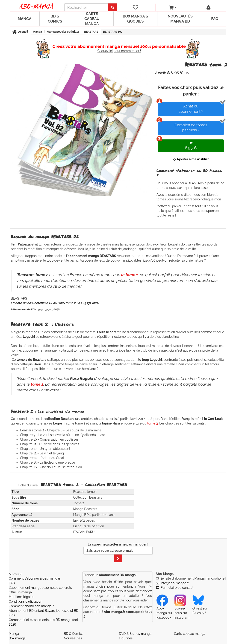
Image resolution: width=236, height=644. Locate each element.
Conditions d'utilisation (25, 601)
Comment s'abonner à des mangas (35, 578)
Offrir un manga (20, 592)
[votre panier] (173, 7)
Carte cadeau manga (92, 19)
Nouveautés (73, 638)
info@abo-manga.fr (175, 583)
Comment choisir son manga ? (31, 606)
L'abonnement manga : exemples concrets (40, 588)
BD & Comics (55, 19)
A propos (15, 574)
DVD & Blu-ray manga (135, 634)
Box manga (17, 638)
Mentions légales (21, 597)
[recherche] (86, 7)
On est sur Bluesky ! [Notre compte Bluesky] (200, 606)
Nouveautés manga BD (180, 19)
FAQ (215, 19)
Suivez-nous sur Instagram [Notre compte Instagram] (182, 609)
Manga (25, 19)
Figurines (126, 638)
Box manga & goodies (136, 19)
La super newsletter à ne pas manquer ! (118, 552)
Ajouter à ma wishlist (191, 159)
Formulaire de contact (177, 588)
